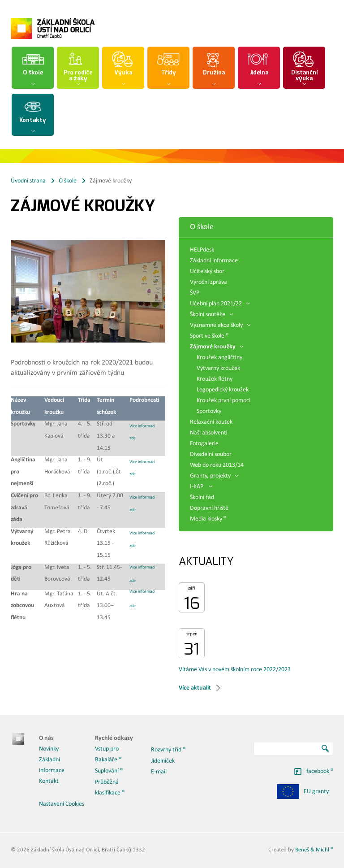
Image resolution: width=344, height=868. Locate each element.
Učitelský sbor (207, 271)
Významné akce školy (220, 325)
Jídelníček (163, 761)
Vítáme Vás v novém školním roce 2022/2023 (235, 670)
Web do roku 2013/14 (217, 465)
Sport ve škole (207, 336)
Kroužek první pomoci (224, 401)
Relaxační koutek (211, 422)
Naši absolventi (209, 433)
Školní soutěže (211, 315)
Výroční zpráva (209, 282)
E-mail (159, 772)
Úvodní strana (28, 181)
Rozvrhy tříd (166, 750)
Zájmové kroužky (217, 347)
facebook (318, 771)
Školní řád (202, 497)
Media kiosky (206, 519)
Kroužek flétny (215, 379)
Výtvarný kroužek (218, 368)
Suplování (107, 771)
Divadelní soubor (211, 454)
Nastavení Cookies (62, 804)
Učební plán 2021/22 (220, 304)
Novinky (49, 749)
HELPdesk (202, 250)
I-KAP (201, 487)
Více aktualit (195, 688)
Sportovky (209, 411)
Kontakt (49, 781)
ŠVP (195, 293)
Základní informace (214, 261)
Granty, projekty (214, 476)
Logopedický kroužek (223, 390)
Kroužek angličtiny (219, 358)
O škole (68, 181)
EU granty (303, 792)
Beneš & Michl (312, 850)
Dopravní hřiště (209, 508)
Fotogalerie (204, 444)
